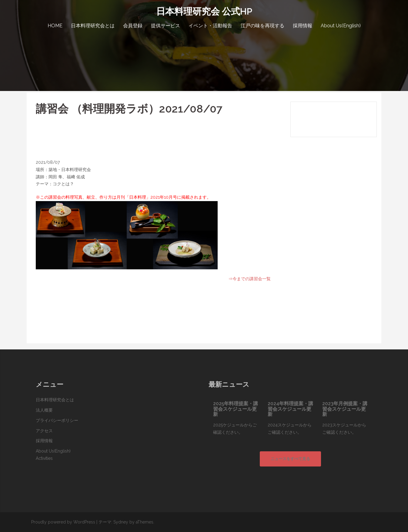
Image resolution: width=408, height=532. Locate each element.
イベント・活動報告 (210, 26)
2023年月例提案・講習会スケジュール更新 (345, 409)
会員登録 (133, 26)
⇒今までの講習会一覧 (249, 279)
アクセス (44, 431)
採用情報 (303, 26)
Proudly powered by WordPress (63, 522)
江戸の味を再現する (263, 26)
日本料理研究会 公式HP (204, 11)
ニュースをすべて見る (290, 459)
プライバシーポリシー (57, 420)
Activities (44, 458)
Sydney (121, 522)
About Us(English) (341, 26)
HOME (55, 26)
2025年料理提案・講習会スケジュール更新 (236, 409)
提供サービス (166, 26)
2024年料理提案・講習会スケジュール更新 (290, 409)
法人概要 (44, 410)
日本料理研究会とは (93, 26)
